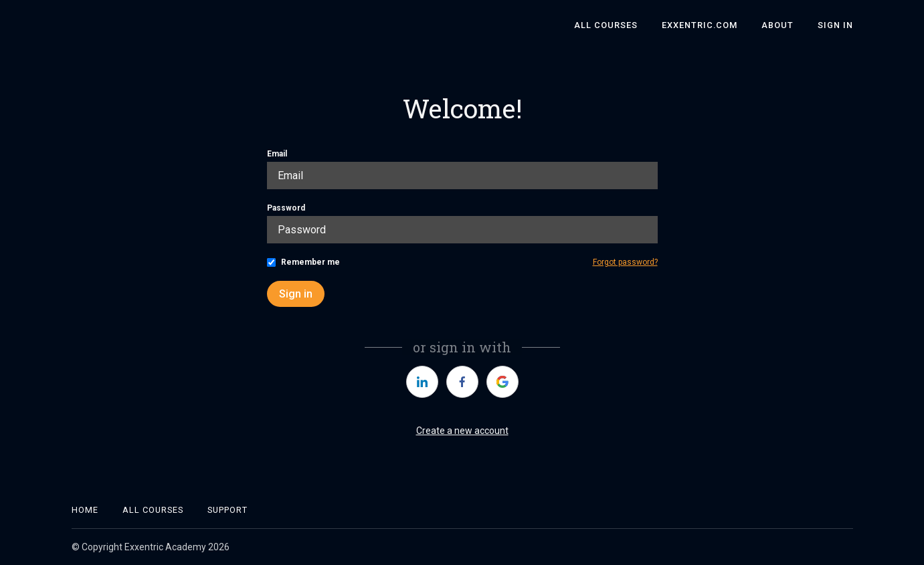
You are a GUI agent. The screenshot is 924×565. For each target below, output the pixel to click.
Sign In (835, 25)
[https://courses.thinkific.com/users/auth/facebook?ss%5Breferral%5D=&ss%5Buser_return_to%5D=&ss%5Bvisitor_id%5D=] (462, 382)
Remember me (310, 262)
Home (85, 510)
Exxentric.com (700, 25)
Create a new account (462, 431)
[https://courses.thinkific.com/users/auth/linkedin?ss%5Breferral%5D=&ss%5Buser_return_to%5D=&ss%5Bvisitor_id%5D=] (422, 382)
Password (286, 208)
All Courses (606, 25)
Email (277, 154)
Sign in (296, 294)
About (777, 25)
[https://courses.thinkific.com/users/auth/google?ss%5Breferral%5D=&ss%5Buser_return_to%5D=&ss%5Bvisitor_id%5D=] (502, 382)
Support (227, 510)
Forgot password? (625, 262)
